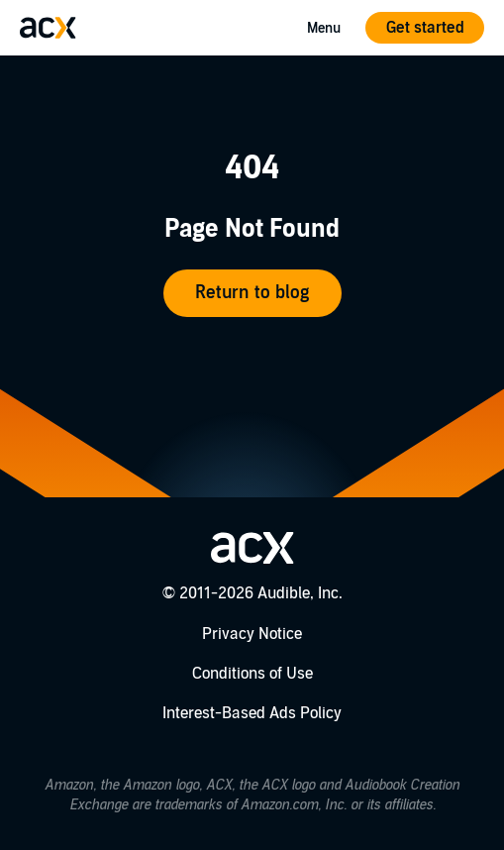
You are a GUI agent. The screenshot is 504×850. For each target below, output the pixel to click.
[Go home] (48, 28)
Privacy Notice (252, 634)
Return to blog (252, 293)
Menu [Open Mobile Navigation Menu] (324, 28)
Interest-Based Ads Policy (252, 713)
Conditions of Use (252, 674)
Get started (425, 28)
